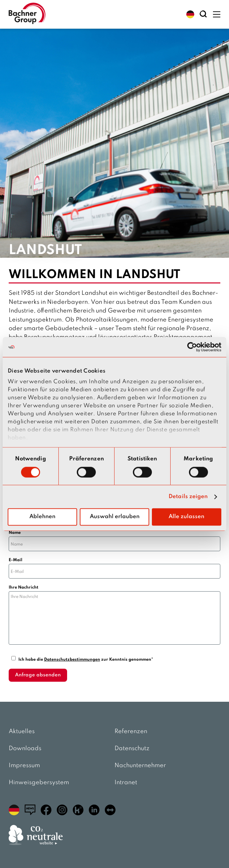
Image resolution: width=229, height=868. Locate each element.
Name (15, 533)
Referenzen (131, 731)
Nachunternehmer (140, 766)
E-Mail (16, 560)
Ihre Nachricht (24, 587)
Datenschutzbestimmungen (72, 660)
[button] (190, 14)
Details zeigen (188, 497)
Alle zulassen (186, 517)
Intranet (126, 783)
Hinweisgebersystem (39, 783)
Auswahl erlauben (115, 517)
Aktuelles (22, 731)
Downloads (25, 748)
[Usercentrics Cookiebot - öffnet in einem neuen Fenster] (192, 347)
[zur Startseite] (27, 14)
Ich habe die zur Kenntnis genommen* (86, 660)
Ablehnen (42, 517)
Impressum (24, 766)
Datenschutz (132, 748)
